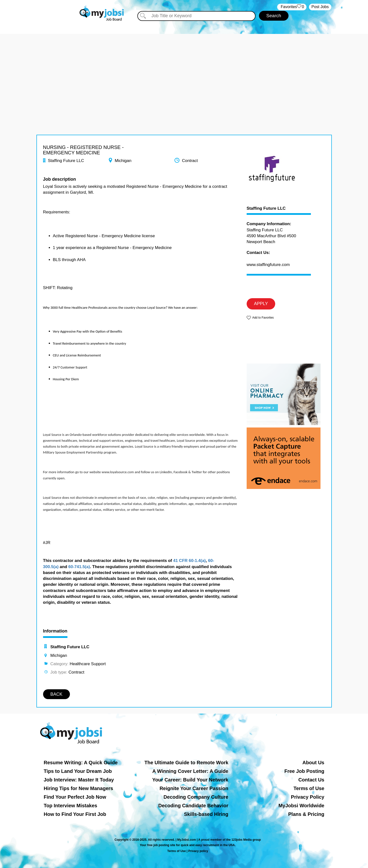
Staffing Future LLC (266, 208)
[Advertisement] (184, 68)
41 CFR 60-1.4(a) (189, 561)
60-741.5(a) (79, 567)
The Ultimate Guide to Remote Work (186, 763)
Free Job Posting (304, 771)
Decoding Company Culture (196, 797)
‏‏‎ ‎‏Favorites (292, 7)
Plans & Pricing (306, 814)
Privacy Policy (308, 797)
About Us (313, 763)
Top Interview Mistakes (71, 806)
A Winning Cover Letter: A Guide (190, 771)
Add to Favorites (263, 318)
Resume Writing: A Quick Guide (81, 763)
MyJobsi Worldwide (301, 806)
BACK (56, 694)
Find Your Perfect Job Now (75, 797)
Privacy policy (198, 851)
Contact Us (311, 780)
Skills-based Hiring (206, 814)
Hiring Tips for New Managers (79, 788)
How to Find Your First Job (75, 814)
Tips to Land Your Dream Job (78, 771)
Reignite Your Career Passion (194, 788)
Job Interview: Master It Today (79, 780)
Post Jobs (320, 7)
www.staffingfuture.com (268, 265)
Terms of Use (309, 788)
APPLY (261, 304)
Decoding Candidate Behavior (193, 806)
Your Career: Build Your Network (190, 780)
